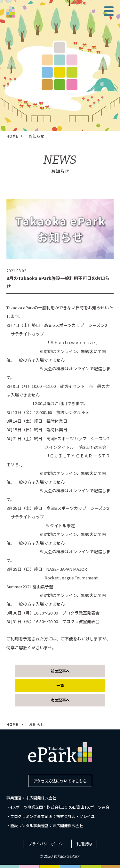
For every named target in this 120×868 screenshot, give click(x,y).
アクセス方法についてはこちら (60, 781)
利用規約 (84, 844)
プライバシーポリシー (47, 844)
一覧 (60, 685)
